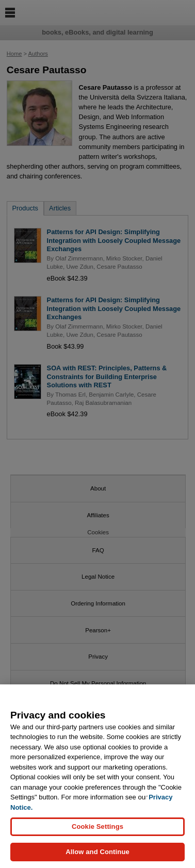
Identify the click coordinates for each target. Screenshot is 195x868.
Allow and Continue (98, 855)
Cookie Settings (98, 830)
